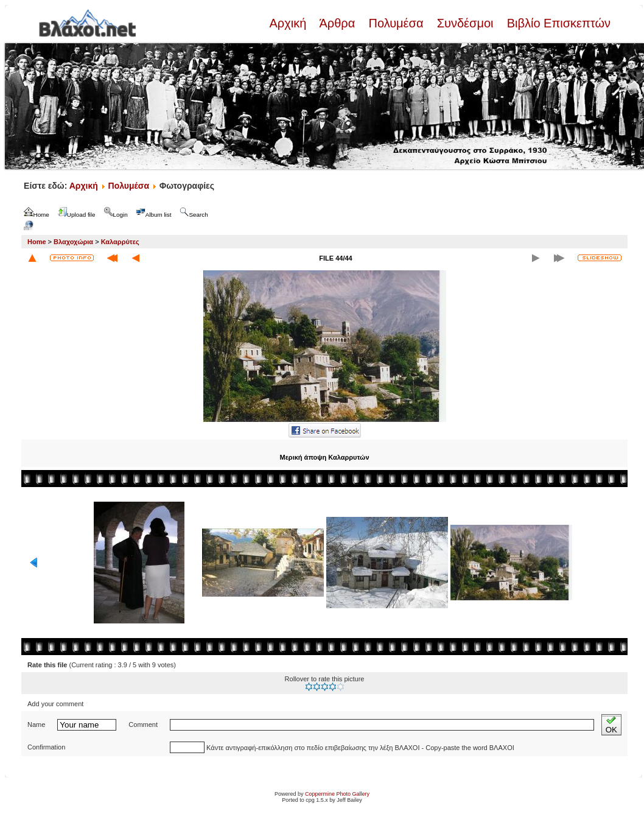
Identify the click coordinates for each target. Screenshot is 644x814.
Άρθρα (338, 23)
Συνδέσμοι (465, 23)
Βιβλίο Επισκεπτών (557, 23)
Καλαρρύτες (120, 242)
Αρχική (289, 23)
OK (611, 725)
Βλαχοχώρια (73, 242)
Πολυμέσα (396, 23)
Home (37, 242)
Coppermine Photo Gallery (337, 794)
